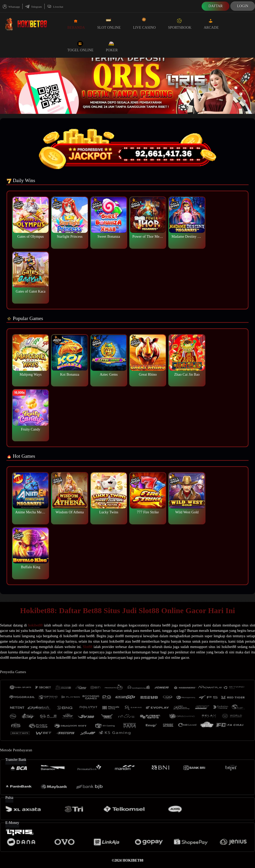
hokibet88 (36, 625)
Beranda (76, 24)
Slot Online (109, 24)
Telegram (33, 7)
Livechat (55, 7)
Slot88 (88, 647)
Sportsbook (180, 24)
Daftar (215, 6)
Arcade (211, 24)
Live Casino (144, 24)
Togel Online (81, 46)
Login (243, 6)
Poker (112, 46)
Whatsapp (11, 7)
